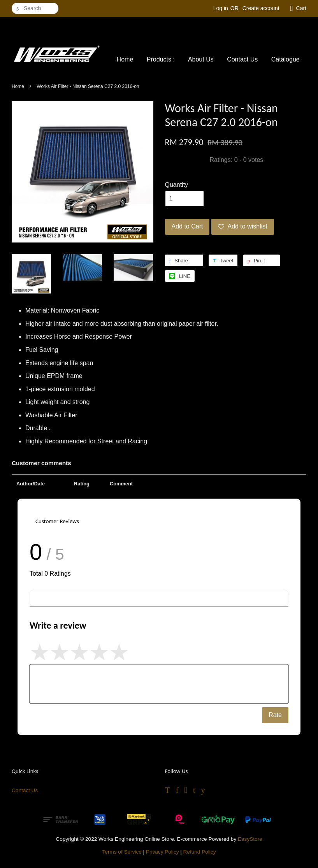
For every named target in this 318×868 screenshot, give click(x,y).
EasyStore (250, 839)
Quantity (177, 185)
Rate (275, 715)
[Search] (35, 8)
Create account (261, 8)
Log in (221, 8)
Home (125, 59)
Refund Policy (200, 852)
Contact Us (242, 59)
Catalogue (285, 59)
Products (161, 59)
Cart (301, 8)
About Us (201, 59)
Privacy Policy (163, 852)
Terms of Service (122, 852)
